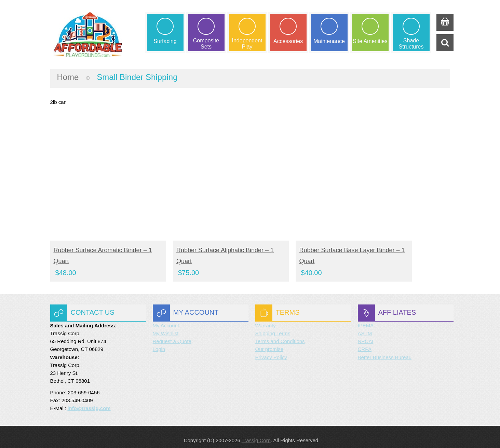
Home (68, 77)
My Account (166, 319)
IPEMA (366, 319)
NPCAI (366, 334)
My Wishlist (166, 327)
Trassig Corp (256, 433)
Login (159, 342)
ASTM (365, 327)
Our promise (269, 342)
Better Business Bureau (385, 350)
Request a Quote (172, 334)
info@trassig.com (89, 401)
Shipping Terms (273, 327)
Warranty (266, 319)
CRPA (365, 342)
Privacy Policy (271, 350)
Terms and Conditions (280, 334)
